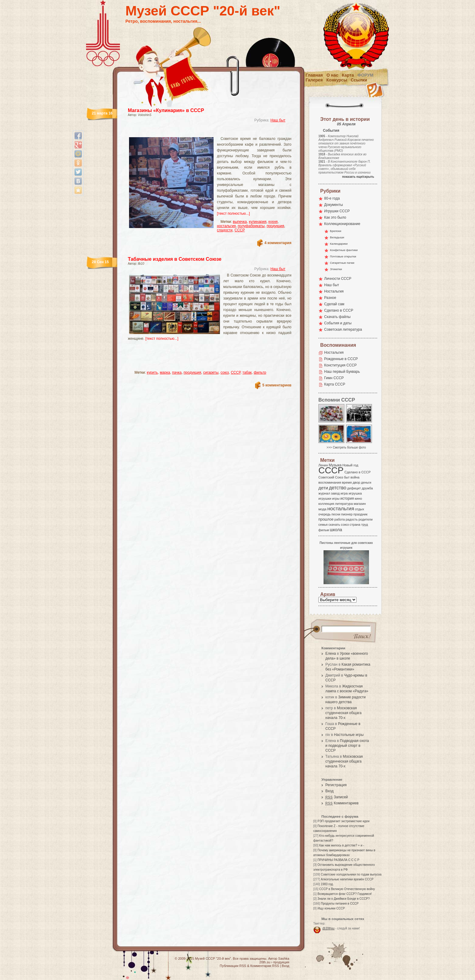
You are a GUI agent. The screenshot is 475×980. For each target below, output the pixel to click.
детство (338, 488)
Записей (337, 797)
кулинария (257, 222)
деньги (366, 482)
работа (340, 519)
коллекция (326, 504)
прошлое (326, 519)
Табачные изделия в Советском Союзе (175, 259)
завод (335, 493)
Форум (365, 75)
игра (344, 493)
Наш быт (278, 120)
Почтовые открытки (343, 256)
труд (364, 525)
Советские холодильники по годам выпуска (351, 874)
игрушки (325, 498)
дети (323, 488)
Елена (331, 654)
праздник (360, 514)
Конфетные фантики (344, 250)
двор (356, 482)
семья (323, 525)
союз (225, 372)
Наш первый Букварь (342, 372)
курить (152, 372)
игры (336, 498)
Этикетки (336, 269)
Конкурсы (337, 80)
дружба (367, 488)
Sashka (284, 958)
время (347, 482)
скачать (334, 525)
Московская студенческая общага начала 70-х (343, 713)
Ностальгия (334, 291)
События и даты (338, 323)
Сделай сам (334, 304)
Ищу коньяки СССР (331, 908)
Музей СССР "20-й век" (203, 11)
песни (336, 514)
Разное (330, 298)
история (347, 498)
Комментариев (342, 803)
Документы (334, 205)
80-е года (332, 198)
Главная (314, 75)
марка (165, 372)
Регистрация (336, 785)
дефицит (354, 488)
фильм (324, 530)
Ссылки (359, 80)
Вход (329, 791)
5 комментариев (277, 385)
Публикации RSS (233, 966)
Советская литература (343, 329)
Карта (348, 75)
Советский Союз (331, 477)
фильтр (260, 372)
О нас (332, 75)
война (355, 477)
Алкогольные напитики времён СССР (347, 879)
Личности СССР (338, 279)
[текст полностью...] (233, 214)
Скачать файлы (337, 317)
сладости (225, 230)
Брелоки (335, 231)
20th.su (265, 962)
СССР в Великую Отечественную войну (347, 889)
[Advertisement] (202, 132)
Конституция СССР (340, 365)
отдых (360, 509)
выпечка (240, 222)
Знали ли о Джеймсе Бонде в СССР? (344, 899)
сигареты (211, 372)
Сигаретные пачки (342, 263)
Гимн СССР (334, 378)
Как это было (335, 217)
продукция (275, 226)
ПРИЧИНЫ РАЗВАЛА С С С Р (338, 860)
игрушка (355, 493)
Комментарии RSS (265, 966)
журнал (324, 493)
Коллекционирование (342, 224)
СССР (240, 230)
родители (365, 519)
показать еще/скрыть (358, 177)
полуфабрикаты (251, 226)
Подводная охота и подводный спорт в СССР (347, 746)
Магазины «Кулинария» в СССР (166, 110)
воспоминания (330, 482)
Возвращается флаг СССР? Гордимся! (345, 894)
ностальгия (226, 226)
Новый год (350, 465)
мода (322, 509)
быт (347, 477)
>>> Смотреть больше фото (346, 447)
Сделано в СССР (339, 310)
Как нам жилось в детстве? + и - (342, 845)
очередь (325, 514)
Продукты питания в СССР (340, 904)
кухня (273, 222)
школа (336, 530)
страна (355, 525)
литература (344, 504)
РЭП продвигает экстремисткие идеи (344, 821)
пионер (347, 514)
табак (247, 372)
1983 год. (327, 884)
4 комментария (278, 243)
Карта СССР (335, 384)
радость (352, 519)
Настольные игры (349, 735)
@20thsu (328, 928)
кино (358, 498)
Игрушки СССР (337, 211)
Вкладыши (337, 237)
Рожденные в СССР (341, 359)
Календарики (339, 244)
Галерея (314, 80)
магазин (360, 504)
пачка (177, 372)
